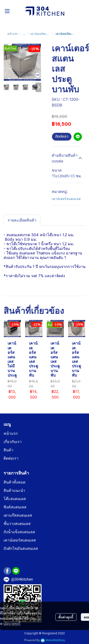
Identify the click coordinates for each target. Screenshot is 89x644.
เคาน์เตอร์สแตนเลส (42, 34)
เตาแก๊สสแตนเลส (18, 515)
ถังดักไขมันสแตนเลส (21, 549)
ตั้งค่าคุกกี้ (66, 617)
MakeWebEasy (55, 640)
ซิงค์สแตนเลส (15, 507)
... (24, 34)
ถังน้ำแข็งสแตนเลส (19, 532)
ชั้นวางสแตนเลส (17, 524)
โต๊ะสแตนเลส (15, 499)
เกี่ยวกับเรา (13, 442)
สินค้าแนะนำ (14, 491)
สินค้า (8, 450)
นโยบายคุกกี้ (12, 623)
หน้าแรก (13, 34)
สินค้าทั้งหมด (14, 482)
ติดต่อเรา (62, 136)
